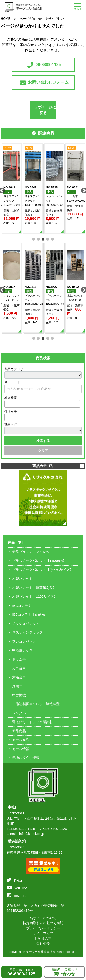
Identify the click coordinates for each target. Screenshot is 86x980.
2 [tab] (38, 239)
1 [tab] (34, 239)
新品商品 (19, 731)
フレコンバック (24, 641)
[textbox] (7, 404)
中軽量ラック (22, 650)
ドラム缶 (19, 659)
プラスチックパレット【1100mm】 (39, 561)
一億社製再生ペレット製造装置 (36, 704)
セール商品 (21, 740)
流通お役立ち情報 (26, 758)
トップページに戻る (43, 110)
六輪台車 (19, 677)
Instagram (18, 896)
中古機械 (19, 695)
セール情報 (21, 749)
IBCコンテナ (22, 606)
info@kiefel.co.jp (32, 834)
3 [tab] (43, 239)
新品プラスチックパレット (33, 552)
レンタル (19, 713)
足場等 (17, 686)
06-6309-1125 (44, 65)
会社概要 (43, 943)
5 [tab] (52, 239)
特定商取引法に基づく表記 (43, 923)
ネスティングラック (27, 632)
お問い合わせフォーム (44, 83)
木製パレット (22, 579)
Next (83, 190)
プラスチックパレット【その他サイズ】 (43, 570)
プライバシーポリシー (43, 928)
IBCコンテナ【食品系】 (30, 614)
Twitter (15, 880)
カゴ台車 (19, 668)
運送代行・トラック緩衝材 (33, 722)
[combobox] (42, 404)
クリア (43, 451)
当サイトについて (43, 918)
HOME (6, 19)
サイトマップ (43, 933)
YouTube (17, 888)
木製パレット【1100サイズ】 (35, 596)
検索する (43, 441)
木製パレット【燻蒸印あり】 (34, 588)
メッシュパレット (26, 623)
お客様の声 (43, 938)
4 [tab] (48, 239)
